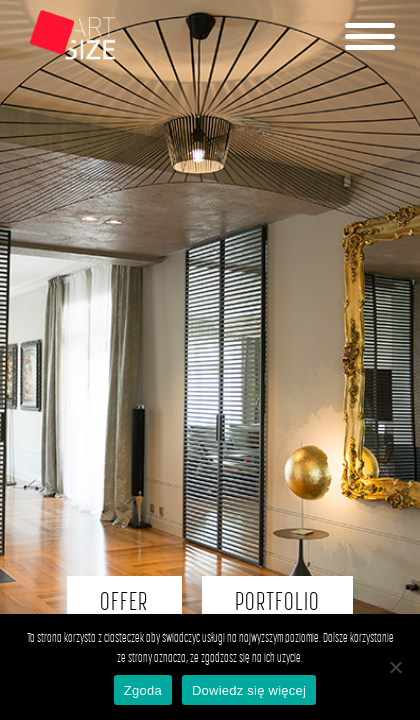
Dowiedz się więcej (249, 690)
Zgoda (143, 690)
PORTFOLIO (278, 602)
